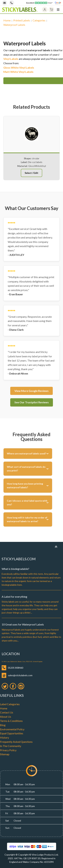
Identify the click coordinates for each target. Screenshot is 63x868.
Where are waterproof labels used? (26, 453)
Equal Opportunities (12, 733)
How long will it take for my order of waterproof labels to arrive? (27, 519)
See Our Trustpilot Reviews (32, 402)
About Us (6, 717)
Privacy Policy (8, 750)
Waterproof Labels (14, 25)
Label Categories (10, 704)
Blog (3, 725)
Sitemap (5, 754)
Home (7, 20)
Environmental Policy (12, 729)
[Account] (45, 10)
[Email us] (5, 3)
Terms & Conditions (11, 721)
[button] (28, 177)
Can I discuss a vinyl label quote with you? (27, 503)
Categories (39, 20)
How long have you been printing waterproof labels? (25, 485)
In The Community (11, 746)
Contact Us (7, 712)
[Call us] (12, 3)
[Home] (20, 10)
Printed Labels (22, 20)
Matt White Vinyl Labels (18, 72)
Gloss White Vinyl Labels (19, 68)
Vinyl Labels (11, 59)
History (4, 737)
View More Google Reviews (32, 391)
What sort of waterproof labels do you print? (26, 469)
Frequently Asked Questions (16, 742)
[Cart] (51, 10)
